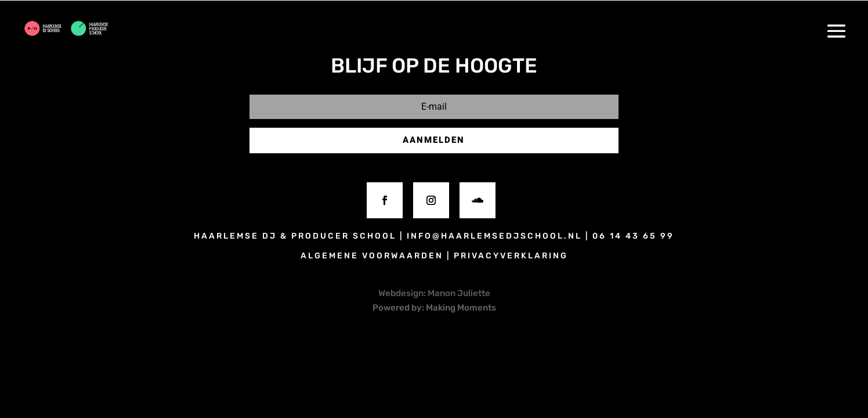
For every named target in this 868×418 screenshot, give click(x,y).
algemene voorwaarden (372, 256)
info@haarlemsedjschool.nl (494, 236)
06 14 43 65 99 (633, 236)
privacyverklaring (511, 256)
